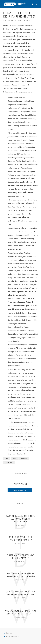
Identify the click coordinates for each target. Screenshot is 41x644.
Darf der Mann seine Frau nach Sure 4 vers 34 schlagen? (20, 519)
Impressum (9, 634)
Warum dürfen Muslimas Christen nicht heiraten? (21, 575)
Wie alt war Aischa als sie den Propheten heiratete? (20, 594)
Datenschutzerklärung (13, 637)
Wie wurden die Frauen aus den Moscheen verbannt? (20, 613)
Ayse (14, 458)
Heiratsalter (24, 458)
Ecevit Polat (10, 20)
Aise (7, 458)
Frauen (19, 20)
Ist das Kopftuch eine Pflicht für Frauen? (21, 539)
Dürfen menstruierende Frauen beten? (21, 557)
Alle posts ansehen (20, 490)
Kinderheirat (9, 462)
